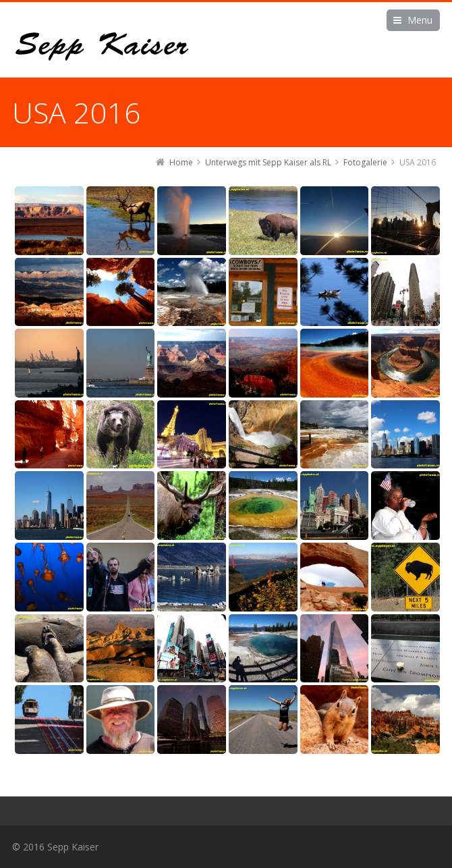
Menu (420, 20)
